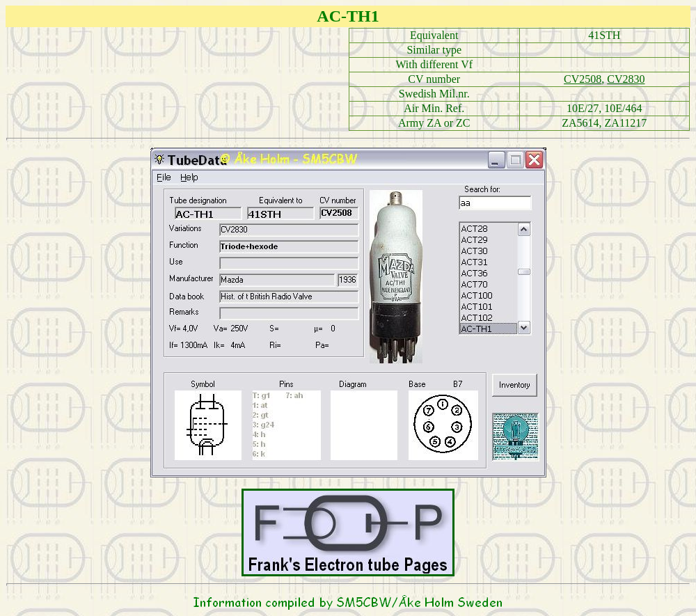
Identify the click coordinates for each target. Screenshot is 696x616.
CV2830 (626, 79)
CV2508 (583, 79)
